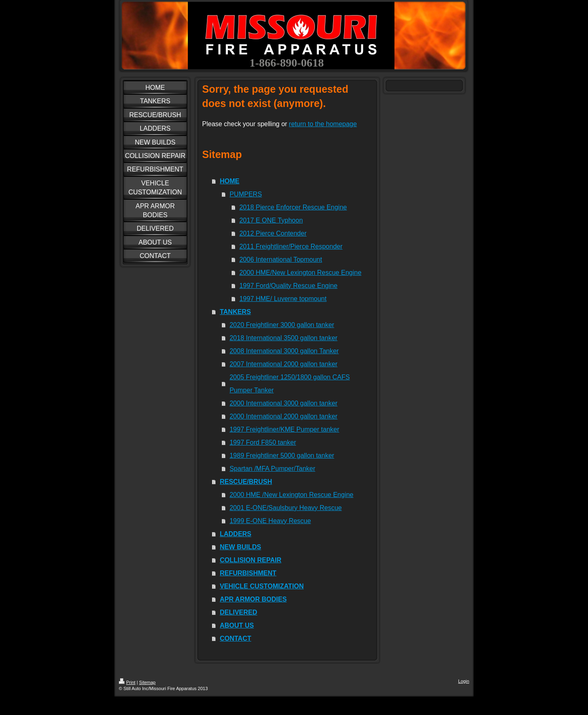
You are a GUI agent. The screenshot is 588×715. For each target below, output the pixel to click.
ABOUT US (237, 625)
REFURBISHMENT (248, 573)
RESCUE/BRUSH (246, 482)
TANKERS (235, 312)
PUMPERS (246, 194)
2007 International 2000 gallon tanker (283, 364)
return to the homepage (323, 124)
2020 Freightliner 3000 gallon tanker (282, 325)
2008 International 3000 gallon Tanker (284, 351)
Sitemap (147, 682)
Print (127, 682)
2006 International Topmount (281, 259)
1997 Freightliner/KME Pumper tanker (284, 429)
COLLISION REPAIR (251, 560)
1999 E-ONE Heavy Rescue (270, 521)
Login (464, 681)
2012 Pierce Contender (273, 233)
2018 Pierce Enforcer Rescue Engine (293, 207)
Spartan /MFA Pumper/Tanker (272, 469)
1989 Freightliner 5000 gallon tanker (282, 456)
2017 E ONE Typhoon (271, 220)
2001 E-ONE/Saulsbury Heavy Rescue (286, 508)
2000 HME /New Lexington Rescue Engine (291, 495)
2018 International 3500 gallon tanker (283, 338)
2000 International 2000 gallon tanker (283, 416)
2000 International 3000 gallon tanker (283, 403)
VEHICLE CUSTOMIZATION (262, 586)
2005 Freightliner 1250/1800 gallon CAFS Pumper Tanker (290, 384)
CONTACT (235, 638)
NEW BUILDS (240, 547)
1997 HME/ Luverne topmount (283, 299)
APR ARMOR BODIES (253, 599)
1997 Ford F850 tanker (263, 442)
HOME (229, 181)
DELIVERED (238, 612)
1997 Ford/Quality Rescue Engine (288, 286)
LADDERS (235, 534)
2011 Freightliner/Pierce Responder (291, 246)
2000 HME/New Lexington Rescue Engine (300, 273)
